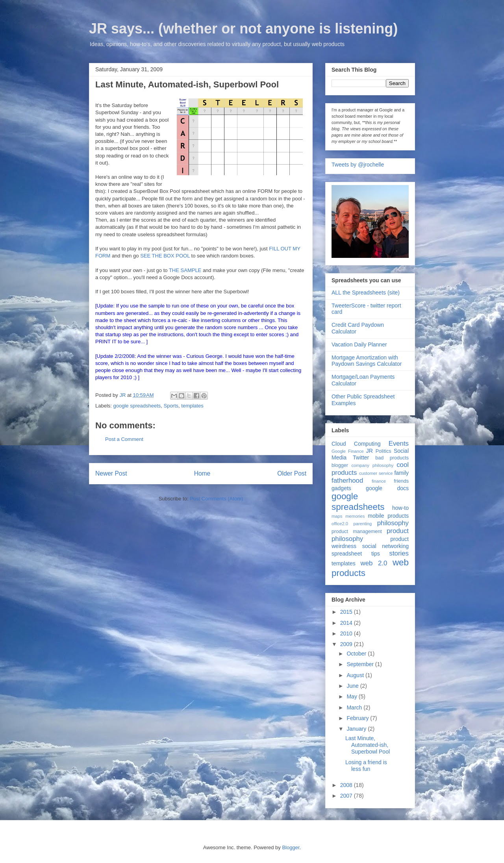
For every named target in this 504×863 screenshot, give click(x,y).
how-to (400, 508)
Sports (171, 406)
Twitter (361, 457)
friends (401, 481)
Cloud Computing (356, 444)
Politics (384, 451)
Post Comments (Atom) (216, 499)
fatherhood (347, 481)
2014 (347, 623)
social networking (385, 546)
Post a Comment (124, 439)
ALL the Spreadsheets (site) (366, 293)
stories (399, 553)
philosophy (393, 523)
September (361, 664)
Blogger (291, 847)
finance (379, 481)
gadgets (341, 488)
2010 (347, 633)
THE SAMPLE (185, 270)
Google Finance (348, 451)
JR (370, 451)
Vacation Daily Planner (359, 344)
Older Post (292, 473)
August (356, 675)
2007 (347, 796)
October (357, 654)
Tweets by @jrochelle (358, 165)
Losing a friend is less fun (366, 766)
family (401, 473)
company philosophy (372, 465)
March (355, 707)
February (358, 718)
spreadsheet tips (356, 554)
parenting (363, 524)
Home (202, 473)
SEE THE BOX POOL (165, 256)
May (352, 696)
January (357, 729)
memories (355, 516)
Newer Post (111, 473)
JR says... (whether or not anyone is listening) (243, 29)
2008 (347, 785)
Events (399, 444)
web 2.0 (374, 563)
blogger (340, 465)
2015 (347, 612)
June (353, 686)
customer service (376, 473)
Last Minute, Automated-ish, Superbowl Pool (368, 745)
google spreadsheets (137, 406)
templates (192, 406)
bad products (392, 458)
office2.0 (340, 524)
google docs (387, 488)
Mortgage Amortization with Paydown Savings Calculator (367, 361)
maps (337, 516)
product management (357, 532)
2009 (347, 644)
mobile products (388, 516)
